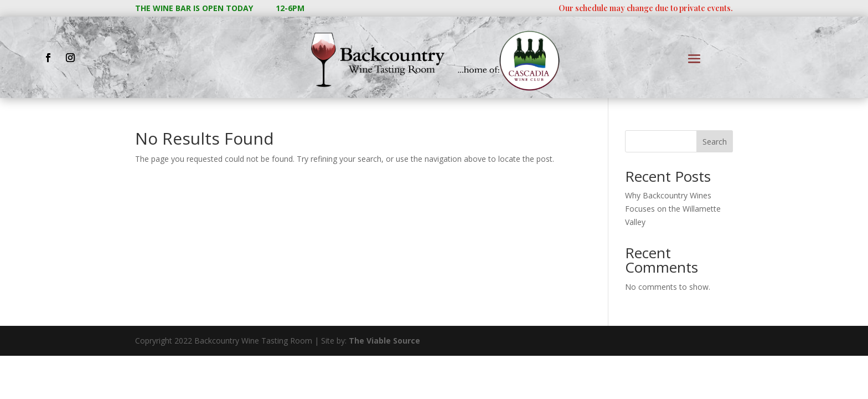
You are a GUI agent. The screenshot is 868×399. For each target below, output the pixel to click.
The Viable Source (384, 341)
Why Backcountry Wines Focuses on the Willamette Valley (673, 209)
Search (715, 142)
